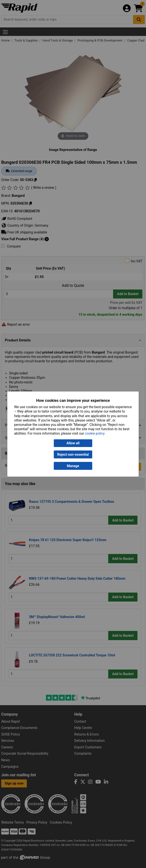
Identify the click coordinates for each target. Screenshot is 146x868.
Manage (73, 466)
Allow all (73, 443)
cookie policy (95, 434)
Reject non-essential (73, 455)
